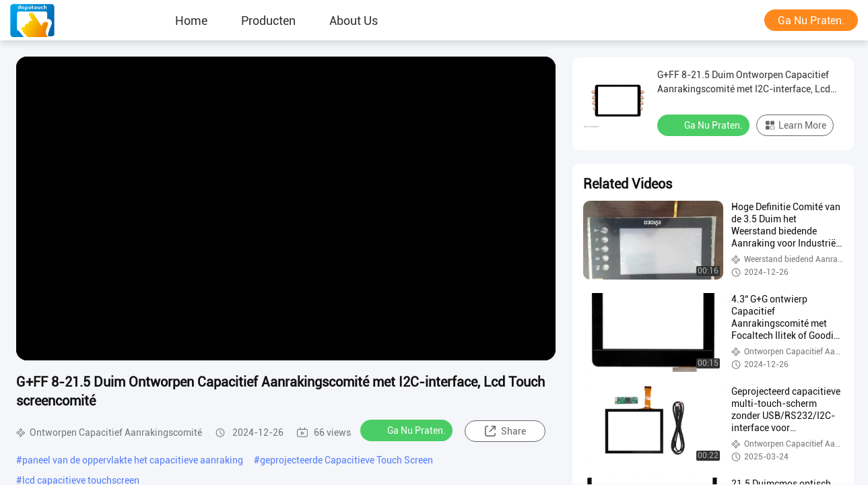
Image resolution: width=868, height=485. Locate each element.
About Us (354, 20)
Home (191, 20)
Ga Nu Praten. (811, 21)
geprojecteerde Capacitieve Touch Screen (346, 460)
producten (268, 20)
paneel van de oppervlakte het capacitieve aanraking (133, 460)
